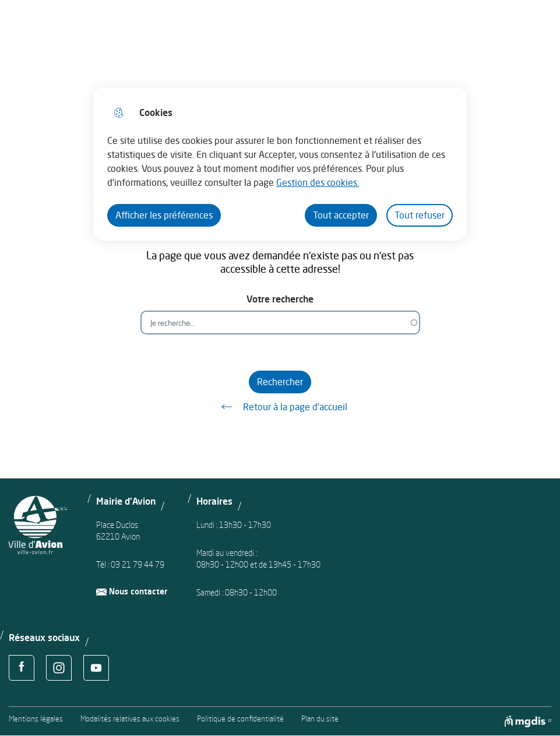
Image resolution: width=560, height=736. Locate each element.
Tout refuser (420, 215)
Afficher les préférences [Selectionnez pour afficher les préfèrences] (164, 215)
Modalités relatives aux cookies (130, 719)
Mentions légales (36, 719)
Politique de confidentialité (240, 719)
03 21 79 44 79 (138, 564)
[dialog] (280, 164)
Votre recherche (280, 299)
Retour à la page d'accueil (280, 407)
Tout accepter (341, 215)
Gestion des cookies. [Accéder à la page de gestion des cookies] (318, 182)
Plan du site (320, 719)
